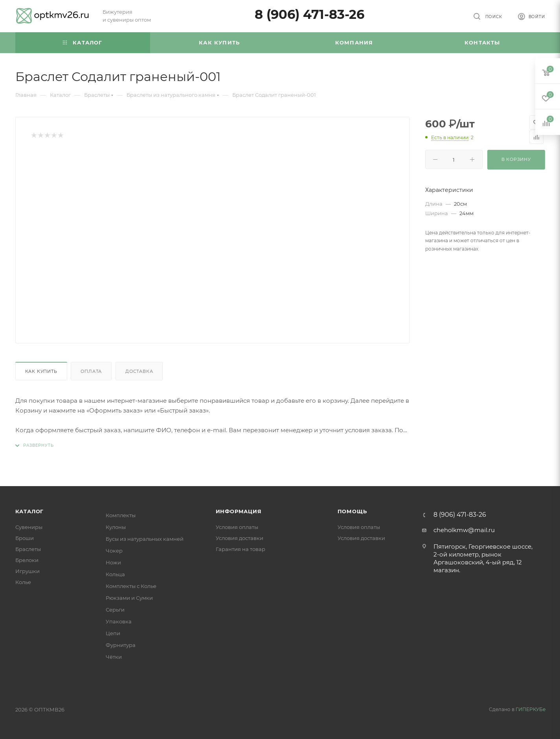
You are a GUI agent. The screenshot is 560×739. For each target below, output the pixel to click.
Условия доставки (240, 538)
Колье (23, 582)
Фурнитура (121, 645)
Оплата (91, 371)
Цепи (113, 633)
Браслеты (28, 549)
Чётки (114, 657)
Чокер (114, 551)
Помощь (352, 511)
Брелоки (27, 560)
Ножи (113, 562)
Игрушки (28, 571)
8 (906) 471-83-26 (309, 14)
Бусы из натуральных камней (145, 539)
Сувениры (29, 527)
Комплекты (121, 515)
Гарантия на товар (241, 549)
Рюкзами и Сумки (129, 598)
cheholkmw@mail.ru (464, 530)
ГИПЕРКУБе (531, 709)
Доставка (139, 371)
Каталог (30, 511)
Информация (239, 511)
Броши (25, 538)
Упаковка (119, 621)
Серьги (115, 610)
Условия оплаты (237, 527)
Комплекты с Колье (131, 586)
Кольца (115, 574)
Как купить (41, 371)
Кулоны (116, 527)
